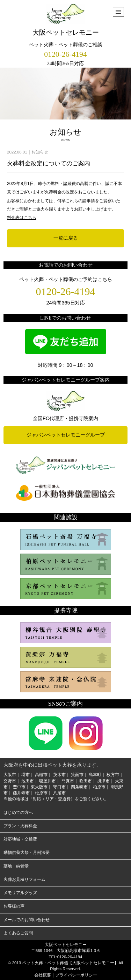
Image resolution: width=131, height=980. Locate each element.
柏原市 (99, 787)
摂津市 (103, 781)
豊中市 (19, 787)
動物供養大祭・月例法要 (27, 852)
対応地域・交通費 (20, 839)
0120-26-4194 (65, 54)
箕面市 (77, 775)
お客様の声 (14, 906)
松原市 (41, 793)
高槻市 (41, 775)
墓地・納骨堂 (16, 866)
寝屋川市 (48, 781)
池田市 (28, 781)
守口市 (59, 787)
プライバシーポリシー (76, 975)
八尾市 (59, 793)
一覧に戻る (66, 238)
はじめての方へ (18, 813)
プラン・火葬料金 (20, 826)
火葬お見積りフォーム (24, 879)
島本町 (95, 775)
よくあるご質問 (18, 933)
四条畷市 (79, 787)
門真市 (68, 781)
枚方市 (113, 775)
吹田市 (86, 781)
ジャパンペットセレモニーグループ (66, 435)
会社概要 (43, 975)
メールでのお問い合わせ (27, 920)
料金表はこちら (22, 218)
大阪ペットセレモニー (66, 20)
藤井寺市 (21, 793)
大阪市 (10, 775)
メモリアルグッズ (20, 893)
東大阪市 (39, 787)
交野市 (10, 781)
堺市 (26, 775)
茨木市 (59, 775)
